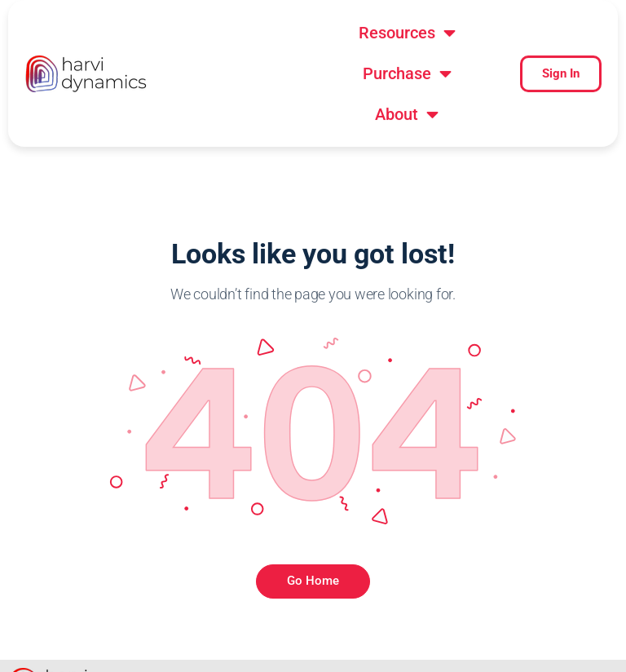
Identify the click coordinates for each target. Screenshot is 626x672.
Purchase (412, 36)
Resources (270, 36)
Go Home (313, 540)
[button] (270, 36)
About (339, 77)
